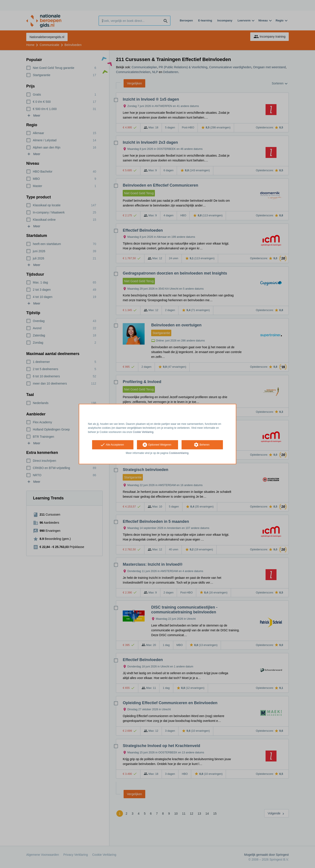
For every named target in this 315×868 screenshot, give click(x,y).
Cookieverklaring (179, 453)
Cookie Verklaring (143, 432)
